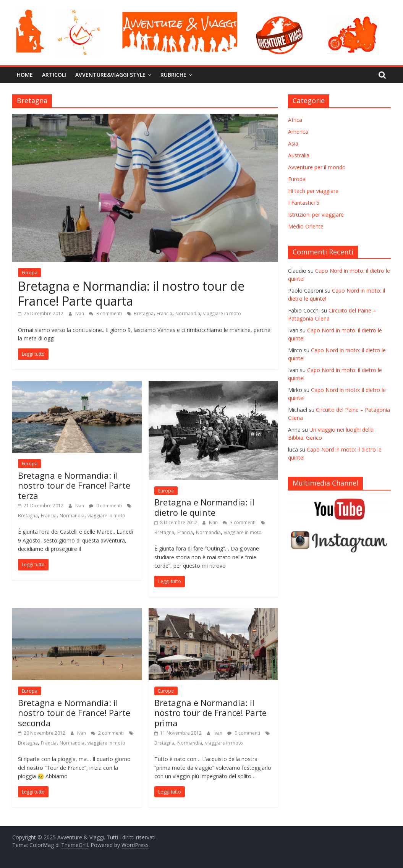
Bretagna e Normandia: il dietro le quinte (204, 507)
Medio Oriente (306, 226)
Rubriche (173, 75)
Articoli (54, 75)
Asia (293, 143)
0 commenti (105, 506)
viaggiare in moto (222, 313)
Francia (164, 313)
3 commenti (105, 313)
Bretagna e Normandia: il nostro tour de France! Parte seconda (74, 713)
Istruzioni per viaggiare (316, 215)
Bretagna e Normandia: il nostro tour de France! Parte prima (210, 713)
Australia (299, 155)
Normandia (188, 313)
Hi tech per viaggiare (313, 191)
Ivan (80, 313)
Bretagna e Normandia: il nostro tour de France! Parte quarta (131, 293)
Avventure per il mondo (317, 167)
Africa (295, 120)
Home (25, 75)
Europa (30, 273)
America (298, 132)
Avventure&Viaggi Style (110, 75)
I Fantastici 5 (304, 203)
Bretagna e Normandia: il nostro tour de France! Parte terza (74, 485)
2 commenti (107, 733)
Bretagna (144, 313)
